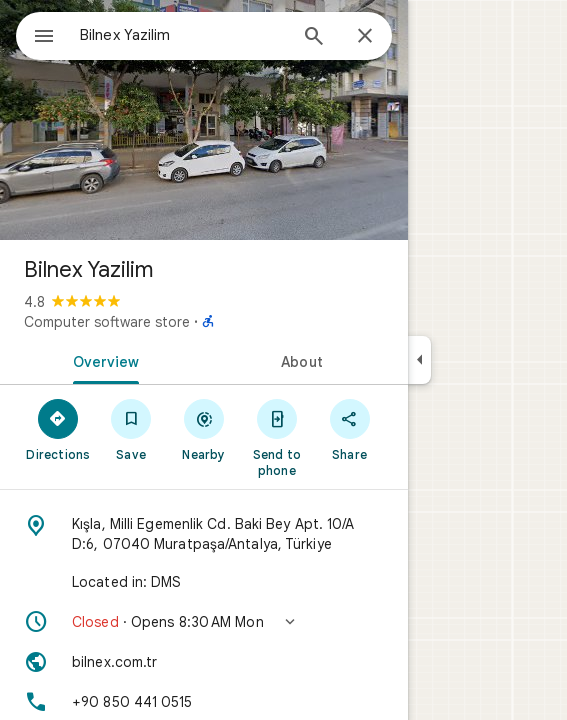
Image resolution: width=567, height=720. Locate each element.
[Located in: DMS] (204, 582)
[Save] (131, 429)
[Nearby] (204, 429)
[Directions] (58, 429)
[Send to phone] (276, 437)
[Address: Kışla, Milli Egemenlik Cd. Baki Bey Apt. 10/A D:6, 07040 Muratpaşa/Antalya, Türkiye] (204, 534)
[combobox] (183, 35)
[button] (204, 622)
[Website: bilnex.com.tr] (204, 662)
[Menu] (44, 38)
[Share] (349, 429)
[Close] (365, 37)
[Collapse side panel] (419, 360)
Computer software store (107, 322)
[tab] (102, 360)
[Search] (314, 38)
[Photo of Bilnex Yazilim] (204, 120)
